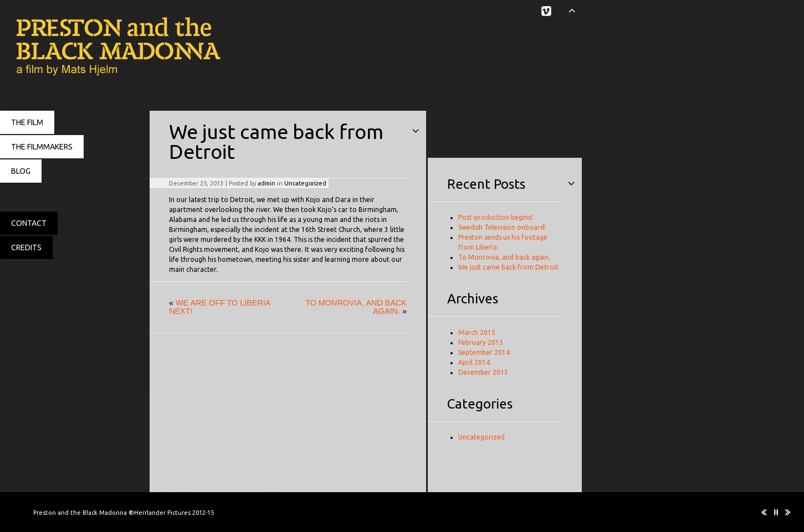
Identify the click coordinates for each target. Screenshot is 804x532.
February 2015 (481, 342)
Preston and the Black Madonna (111, 47)
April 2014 (474, 362)
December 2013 (483, 372)
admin (267, 183)
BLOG (21, 171)
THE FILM (27, 122)
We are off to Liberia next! (220, 307)
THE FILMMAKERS (42, 147)
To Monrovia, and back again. (356, 307)
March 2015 (477, 332)
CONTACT (29, 223)
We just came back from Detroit (508, 267)
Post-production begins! (495, 217)
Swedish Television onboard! (502, 227)
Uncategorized (305, 183)
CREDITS (26, 247)
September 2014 (484, 352)
